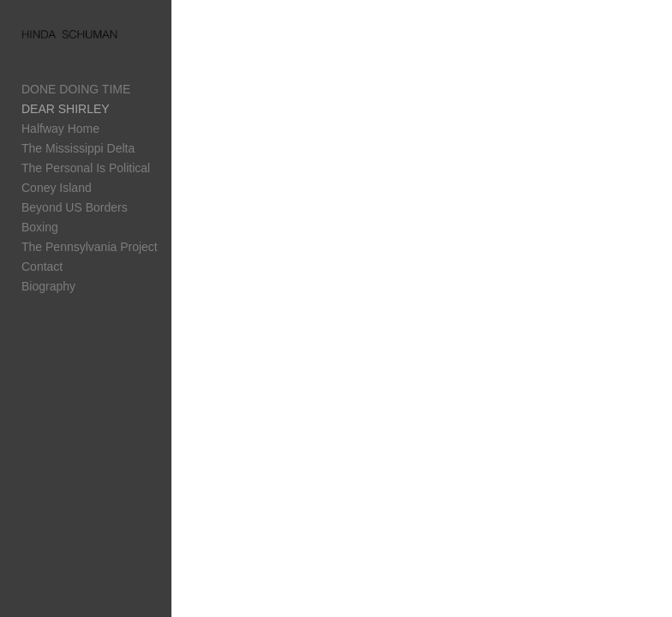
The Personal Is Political (86, 168)
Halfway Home (60, 129)
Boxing (40, 227)
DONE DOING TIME (76, 89)
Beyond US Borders (75, 207)
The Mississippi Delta (78, 148)
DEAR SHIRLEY (66, 109)
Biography (48, 286)
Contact (42, 267)
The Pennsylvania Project (90, 247)
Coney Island (57, 188)
